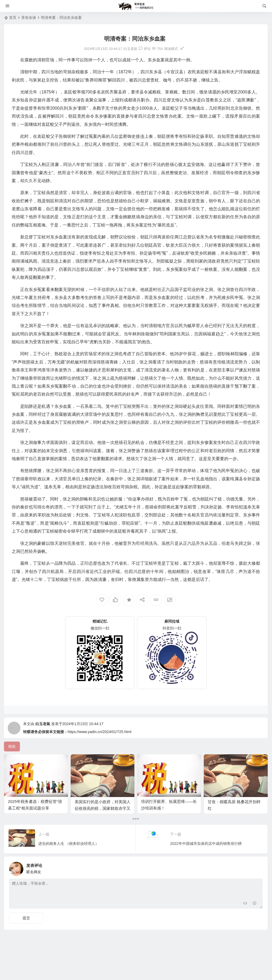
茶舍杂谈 (29, 18)
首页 (13, 18)
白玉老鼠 (43, 724)
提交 (26, 918)
